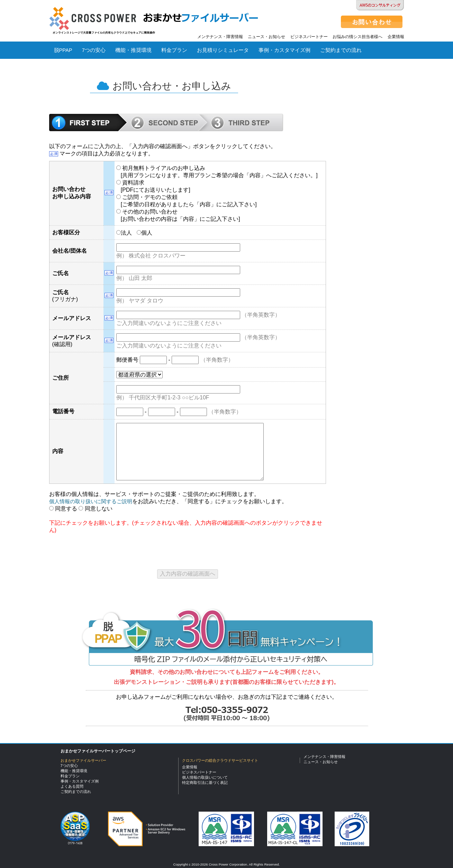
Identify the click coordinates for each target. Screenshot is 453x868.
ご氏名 (61, 273)
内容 (58, 451)
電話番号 (63, 411)
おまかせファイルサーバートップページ (98, 751)
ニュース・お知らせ (266, 37)
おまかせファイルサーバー (83, 760)
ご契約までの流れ (341, 50)
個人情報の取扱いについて (205, 777)
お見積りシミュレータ (223, 50)
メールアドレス (72, 318)
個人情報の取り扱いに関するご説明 (91, 501)
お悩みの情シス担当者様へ (357, 37)
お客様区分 (66, 232)
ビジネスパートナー (309, 37)
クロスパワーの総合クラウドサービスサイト (220, 760)
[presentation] (102, 549)
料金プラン (174, 50)
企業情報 (396, 37)
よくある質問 (70, 70)
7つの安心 (94, 50)
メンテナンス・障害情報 (220, 37)
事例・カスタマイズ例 (284, 50)
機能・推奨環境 (133, 50)
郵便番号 (127, 360)
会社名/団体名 (70, 251)
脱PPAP (63, 50)
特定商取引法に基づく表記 (205, 783)
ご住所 (61, 378)
